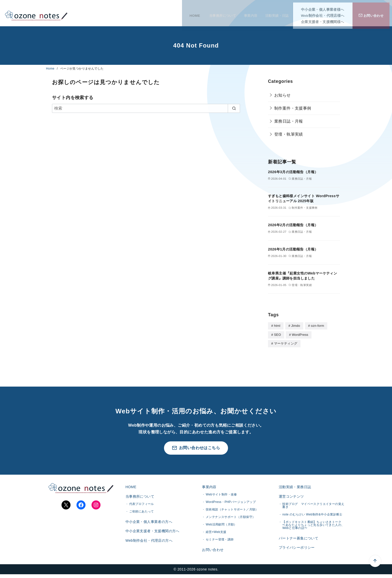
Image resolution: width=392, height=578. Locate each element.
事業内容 (247, 13)
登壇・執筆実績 (289, 134)
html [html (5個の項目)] (277, 326)
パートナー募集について (298, 540)
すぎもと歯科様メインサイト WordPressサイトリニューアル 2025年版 (304, 198)
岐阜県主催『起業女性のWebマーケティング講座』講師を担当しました (302, 276)
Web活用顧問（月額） (221, 525)
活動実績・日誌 (277, 13)
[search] (234, 108)
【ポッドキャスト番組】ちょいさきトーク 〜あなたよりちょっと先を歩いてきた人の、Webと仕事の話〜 (313, 526)
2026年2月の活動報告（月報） (293, 225)
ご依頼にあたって (142, 513)
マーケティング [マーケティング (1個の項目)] (286, 343)
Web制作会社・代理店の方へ (148, 545)
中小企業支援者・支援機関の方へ (152, 534)
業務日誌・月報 (289, 121)
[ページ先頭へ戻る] (357, 543)
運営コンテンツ (291, 497)
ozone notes (207, 573)
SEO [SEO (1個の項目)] (277, 334)
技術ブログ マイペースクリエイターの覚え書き (313, 507)
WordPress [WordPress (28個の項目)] (300, 334)
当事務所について (215, 13)
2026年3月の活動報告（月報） (293, 172)
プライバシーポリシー (296, 551)
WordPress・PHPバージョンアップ (231, 502)
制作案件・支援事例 (293, 108)
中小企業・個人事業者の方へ (148, 523)
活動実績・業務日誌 (294, 487)
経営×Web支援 (216, 532)
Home (51, 69)
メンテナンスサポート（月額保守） (230, 517)
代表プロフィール (142, 505)
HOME (186, 13)
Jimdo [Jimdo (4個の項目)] (296, 326)
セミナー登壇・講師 (220, 540)
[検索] (146, 108)
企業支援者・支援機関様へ (325, 19)
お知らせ (282, 95)
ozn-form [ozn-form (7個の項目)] (318, 326)
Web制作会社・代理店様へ (325, 13)
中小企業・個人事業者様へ (325, 7)
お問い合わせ (212, 550)
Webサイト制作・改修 (221, 495)
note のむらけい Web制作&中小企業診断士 (312, 516)
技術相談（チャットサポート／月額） (232, 510)
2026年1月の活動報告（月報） (293, 249)
